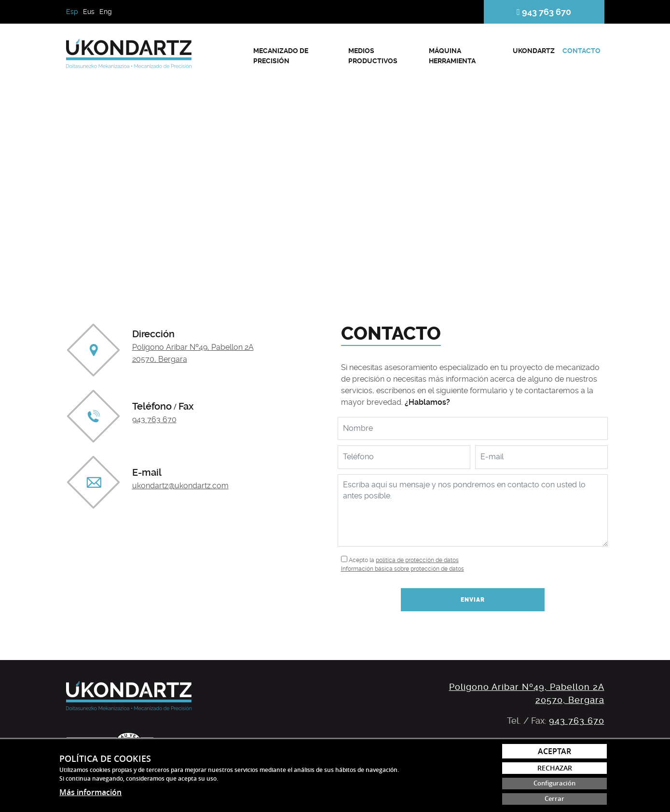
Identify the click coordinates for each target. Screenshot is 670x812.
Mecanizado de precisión (281, 56)
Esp (72, 12)
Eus (89, 12)
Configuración (554, 783)
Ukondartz (534, 51)
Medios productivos (373, 56)
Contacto (581, 51)
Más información (90, 792)
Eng (106, 12)
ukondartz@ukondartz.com (180, 486)
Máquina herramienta (452, 56)
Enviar (473, 600)
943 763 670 (544, 12)
